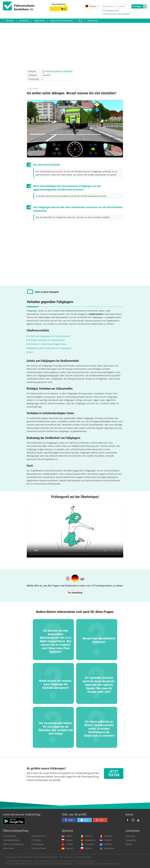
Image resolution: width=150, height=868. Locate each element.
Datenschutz (11, 857)
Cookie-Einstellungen (83, 857)
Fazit (31, 352)
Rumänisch (108, 836)
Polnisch (88, 848)
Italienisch (89, 836)
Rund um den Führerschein (62, 21)
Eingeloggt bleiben (112, 11)
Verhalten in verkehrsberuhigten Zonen (48, 344)
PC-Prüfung (36, 840)
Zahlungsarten (131, 840)
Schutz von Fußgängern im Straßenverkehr (49, 336)
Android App (130, 836)
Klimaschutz (93, 21)
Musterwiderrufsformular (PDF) (46, 857)
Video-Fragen (8, 848)
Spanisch (69, 848)
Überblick (10, 21)
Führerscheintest (9, 836)
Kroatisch (108, 840)
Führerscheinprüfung (11, 840)
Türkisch (69, 844)
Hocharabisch (109, 848)
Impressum (69, 857)
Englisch (69, 836)
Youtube (138, 820)
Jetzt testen (114, 773)
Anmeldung (24, 21)
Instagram (133, 820)
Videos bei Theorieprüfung (13, 844)
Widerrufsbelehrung (25, 857)
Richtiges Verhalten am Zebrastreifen (47, 340)
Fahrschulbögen (38, 844)
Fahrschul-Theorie (39, 848)
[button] (69, 820)
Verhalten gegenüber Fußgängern (59, 71)
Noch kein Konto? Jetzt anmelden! (116, 14)
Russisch (69, 840)
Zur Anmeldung (75, 593)
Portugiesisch (90, 840)
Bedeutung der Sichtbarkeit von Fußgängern (50, 348)
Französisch (90, 844)
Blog (80, 21)
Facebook (128, 820)
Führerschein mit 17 (39, 836)
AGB (61, 857)
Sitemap (129, 844)
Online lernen (39, 21)
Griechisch (108, 844)
